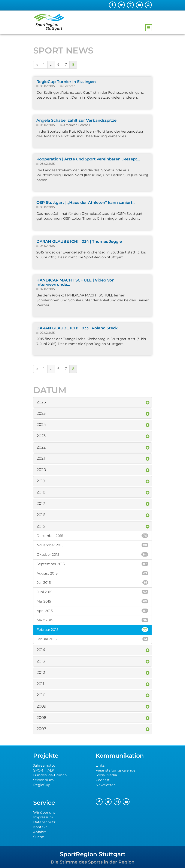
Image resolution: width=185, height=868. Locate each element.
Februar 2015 (92, 630)
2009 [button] (41, 706)
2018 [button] (41, 492)
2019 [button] (41, 481)
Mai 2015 (92, 601)
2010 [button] (41, 695)
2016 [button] (41, 515)
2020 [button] (41, 470)
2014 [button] (41, 650)
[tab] (92, 402)
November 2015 (92, 545)
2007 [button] (41, 729)
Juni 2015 (92, 592)
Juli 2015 (92, 582)
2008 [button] (41, 718)
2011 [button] (40, 684)
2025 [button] (41, 413)
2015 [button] (41, 526)
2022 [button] (41, 447)
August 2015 (92, 573)
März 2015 (92, 620)
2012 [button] (41, 672)
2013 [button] (41, 661)
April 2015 (92, 611)
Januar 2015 (92, 639)
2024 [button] (41, 425)
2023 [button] (41, 436)
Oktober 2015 (92, 554)
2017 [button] (41, 504)
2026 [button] (41, 402)
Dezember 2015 (92, 536)
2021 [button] (41, 458)
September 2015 (92, 564)
